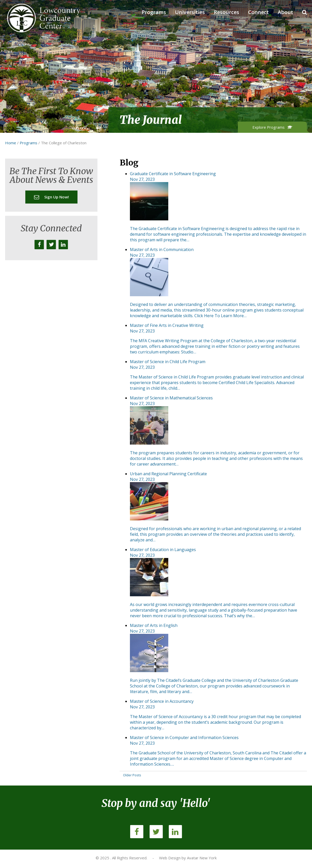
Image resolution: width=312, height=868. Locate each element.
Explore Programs (272, 127)
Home (11, 143)
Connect (258, 12)
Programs (154, 12)
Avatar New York (202, 858)
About (285, 12)
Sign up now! (51, 197)
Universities (190, 12)
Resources (226, 12)
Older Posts (132, 775)
